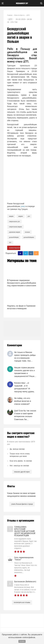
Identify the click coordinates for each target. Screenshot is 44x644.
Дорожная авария (15, 232)
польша (27, 232)
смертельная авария (15, 227)
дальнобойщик (14, 237)
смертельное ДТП (14, 221)
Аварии (21, 216)
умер (23, 206)
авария (11, 216)
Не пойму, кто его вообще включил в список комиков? (23, 401)
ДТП (29, 216)
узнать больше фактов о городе (22, 504)
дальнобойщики (29, 237)
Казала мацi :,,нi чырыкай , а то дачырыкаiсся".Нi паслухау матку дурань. (24, 387)
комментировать (15, 248)
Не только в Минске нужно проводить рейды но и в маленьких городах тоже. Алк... (25, 357)
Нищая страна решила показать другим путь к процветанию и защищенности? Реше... (25, 372)
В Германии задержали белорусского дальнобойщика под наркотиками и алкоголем (22, 283)
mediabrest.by (22, 3)
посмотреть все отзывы (22, 602)
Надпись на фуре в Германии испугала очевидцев (21, 307)
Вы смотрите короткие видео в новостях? (21, 435)
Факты (11, 486)
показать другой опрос (22, 472)
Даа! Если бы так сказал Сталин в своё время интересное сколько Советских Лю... (25, 415)
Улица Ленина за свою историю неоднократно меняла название (21, 495)
